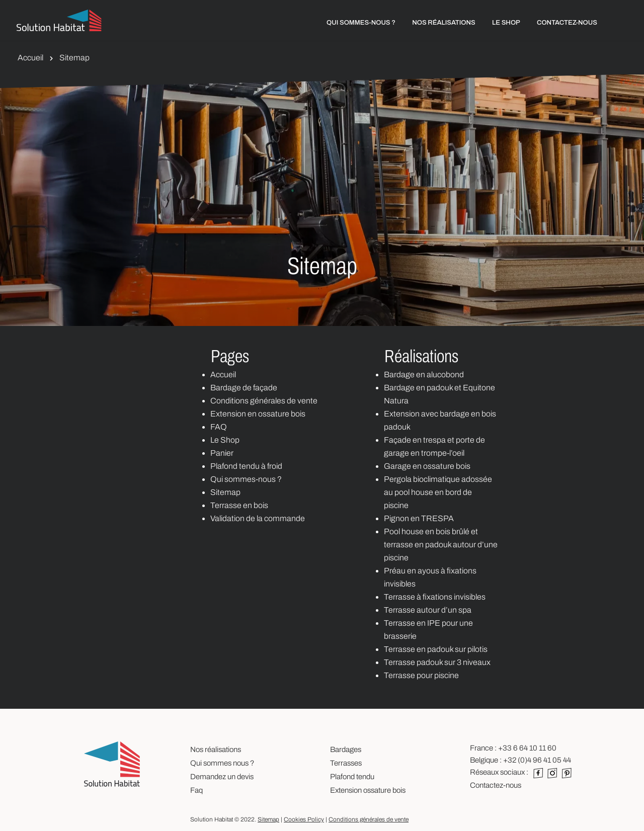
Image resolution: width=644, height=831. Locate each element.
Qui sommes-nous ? (246, 479)
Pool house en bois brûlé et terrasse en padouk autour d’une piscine (441, 545)
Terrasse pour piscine (421, 675)
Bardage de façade (244, 388)
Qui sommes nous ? (222, 763)
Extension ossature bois (368, 790)
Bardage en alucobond (424, 375)
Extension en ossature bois (258, 414)
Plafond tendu (352, 777)
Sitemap (225, 492)
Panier (222, 453)
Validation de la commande (258, 518)
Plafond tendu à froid (246, 466)
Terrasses (346, 763)
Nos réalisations (216, 750)
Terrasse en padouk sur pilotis (436, 649)
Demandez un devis (222, 777)
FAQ (219, 427)
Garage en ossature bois (427, 466)
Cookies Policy (304, 819)
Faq (196, 790)
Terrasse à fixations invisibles (435, 597)
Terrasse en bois (239, 505)
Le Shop (225, 440)
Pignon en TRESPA (419, 518)
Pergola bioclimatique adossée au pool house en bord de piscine (438, 492)
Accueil (30, 58)
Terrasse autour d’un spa (428, 610)
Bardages (346, 750)
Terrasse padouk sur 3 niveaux (437, 662)
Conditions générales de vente (264, 401)
